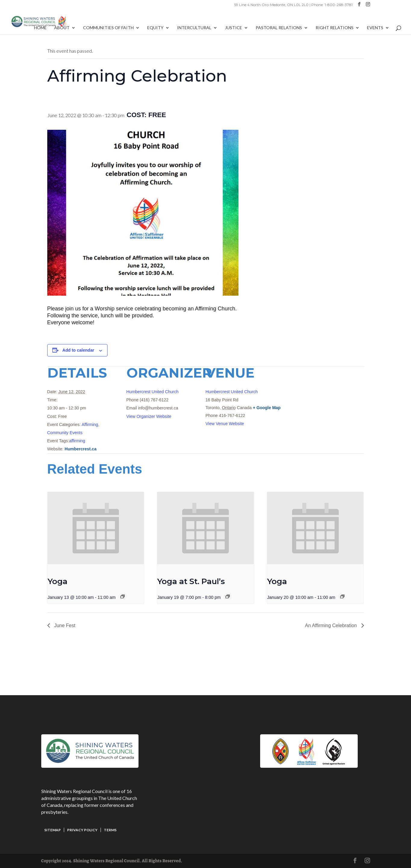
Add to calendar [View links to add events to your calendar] (78, 350)
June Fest (64, 625)
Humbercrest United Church (153, 392)
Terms (110, 830)
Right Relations (335, 28)
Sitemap (53, 830)
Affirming (90, 425)
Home (40, 28)
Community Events (65, 433)
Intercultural (194, 28)
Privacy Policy (82, 830)
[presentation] (96, 528)
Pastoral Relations (279, 28)
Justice (234, 28)
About (62, 28)
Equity (155, 28)
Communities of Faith (108, 28)
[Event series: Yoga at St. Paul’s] (228, 596)
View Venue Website (225, 424)
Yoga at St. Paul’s (191, 581)
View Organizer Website (149, 416)
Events (375, 28)
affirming (77, 441)
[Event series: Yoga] (123, 596)
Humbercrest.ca (81, 449)
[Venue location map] (332, 408)
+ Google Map (267, 408)
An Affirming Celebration (332, 625)
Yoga (58, 581)
